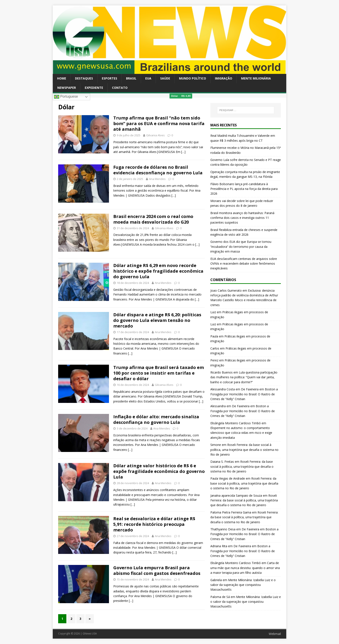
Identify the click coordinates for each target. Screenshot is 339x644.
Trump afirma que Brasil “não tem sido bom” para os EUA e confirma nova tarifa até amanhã (159, 123)
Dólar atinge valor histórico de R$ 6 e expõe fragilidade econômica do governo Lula (159, 471)
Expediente (94, 88)
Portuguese (66, 97)
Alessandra (218, 406)
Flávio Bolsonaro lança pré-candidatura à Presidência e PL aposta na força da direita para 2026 (244, 189)
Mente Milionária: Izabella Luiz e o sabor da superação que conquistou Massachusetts (243, 585)
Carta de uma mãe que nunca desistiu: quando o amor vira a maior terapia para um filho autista (245, 568)
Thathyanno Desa (223, 529)
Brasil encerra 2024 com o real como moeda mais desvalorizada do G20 (153, 219)
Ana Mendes (157, 179)
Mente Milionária (256, 78)
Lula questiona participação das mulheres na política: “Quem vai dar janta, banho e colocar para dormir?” (244, 377)
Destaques (84, 78)
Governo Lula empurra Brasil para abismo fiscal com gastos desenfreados (157, 570)
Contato (120, 88)
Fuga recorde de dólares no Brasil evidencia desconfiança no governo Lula (158, 170)
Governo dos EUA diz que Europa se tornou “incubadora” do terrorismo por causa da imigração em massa (241, 246)
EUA (148, 78)
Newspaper (67, 88)
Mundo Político (193, 78)
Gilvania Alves (155, 135)
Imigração (224, 78)
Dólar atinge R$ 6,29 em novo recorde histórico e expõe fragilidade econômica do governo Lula (158, 271)
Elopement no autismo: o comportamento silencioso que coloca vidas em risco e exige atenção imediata (241, 433)
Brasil (131, 78)
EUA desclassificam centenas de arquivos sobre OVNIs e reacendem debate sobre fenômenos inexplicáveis (244, 264)
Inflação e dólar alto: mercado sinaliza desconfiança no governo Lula (156, 419)
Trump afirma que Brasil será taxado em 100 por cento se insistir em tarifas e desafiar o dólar (159, 373)
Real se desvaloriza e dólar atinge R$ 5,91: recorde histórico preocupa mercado (154, 524)
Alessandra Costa (223, 389)
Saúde (165, 78)
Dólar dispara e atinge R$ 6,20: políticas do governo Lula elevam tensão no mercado (157, 320)
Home (62, 78)
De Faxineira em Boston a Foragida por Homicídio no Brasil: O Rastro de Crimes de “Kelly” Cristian (244, 394)
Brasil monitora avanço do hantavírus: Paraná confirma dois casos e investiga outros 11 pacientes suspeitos (242, 218)
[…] (183, 152)
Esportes (110, 78)
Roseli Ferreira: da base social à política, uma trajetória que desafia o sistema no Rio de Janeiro (244, 450)
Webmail (275, 634)
